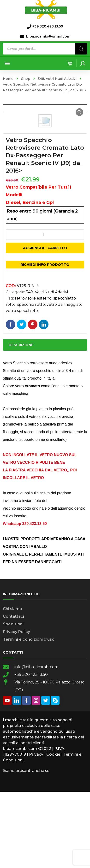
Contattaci (13, 693)
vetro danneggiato (65, 381)
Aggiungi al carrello (45, 324)
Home (8, 79)
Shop (26, 79)
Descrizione (21, 421)
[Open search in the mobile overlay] (45, 49)
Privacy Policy (16, 708)
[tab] (45, 421)
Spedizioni (13, 700)
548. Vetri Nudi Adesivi (57, 79)
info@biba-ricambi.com (36, 743)
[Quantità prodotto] (45, 311)
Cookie (53, 831)
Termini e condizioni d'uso (29, 716)
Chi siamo (12, 685)
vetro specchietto (23, 387)
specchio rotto (31, 381)
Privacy (36, 831)
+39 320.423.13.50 (31, 751)
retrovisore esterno (33, 374)
